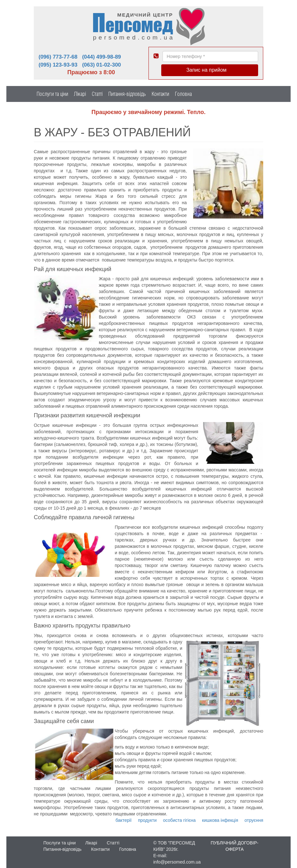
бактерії (123, 820)
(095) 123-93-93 (58, 65)
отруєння (254, 820)
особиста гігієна (180, 820)
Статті (97, 94)
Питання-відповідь (127, 94)
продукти (147, 820)
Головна (183, 94)
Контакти (160, 94)
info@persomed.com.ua (177, 862)
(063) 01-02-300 (102, 65)
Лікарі (80, 94)
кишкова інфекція (220, 820)
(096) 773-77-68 (58, 57)
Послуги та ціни (52, 94)
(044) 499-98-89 (102, 57)
